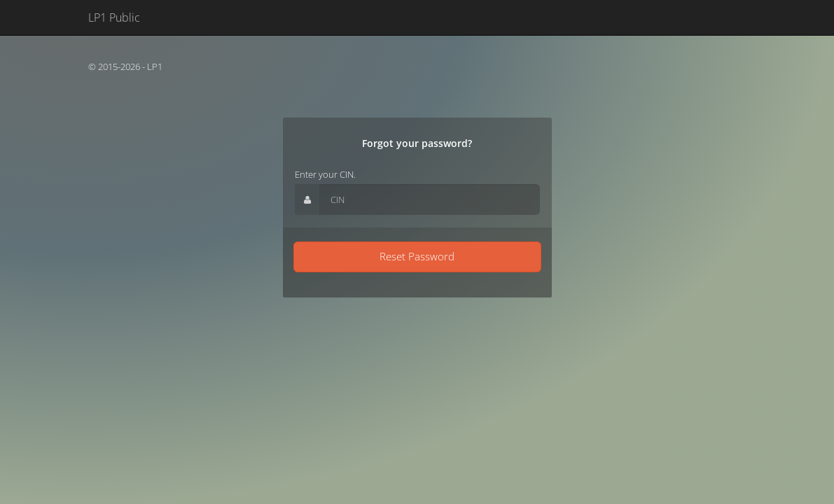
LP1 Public (114, 17)
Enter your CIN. (325, 174)
